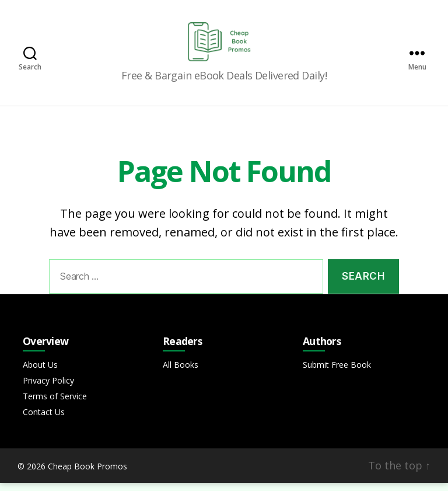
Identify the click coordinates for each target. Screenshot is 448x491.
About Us (40, 373)
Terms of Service (55, 404)
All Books (181, 373)
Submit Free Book (337, 373)
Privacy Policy (48, 389)
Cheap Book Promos (87, 474)
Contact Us (44, 420)
